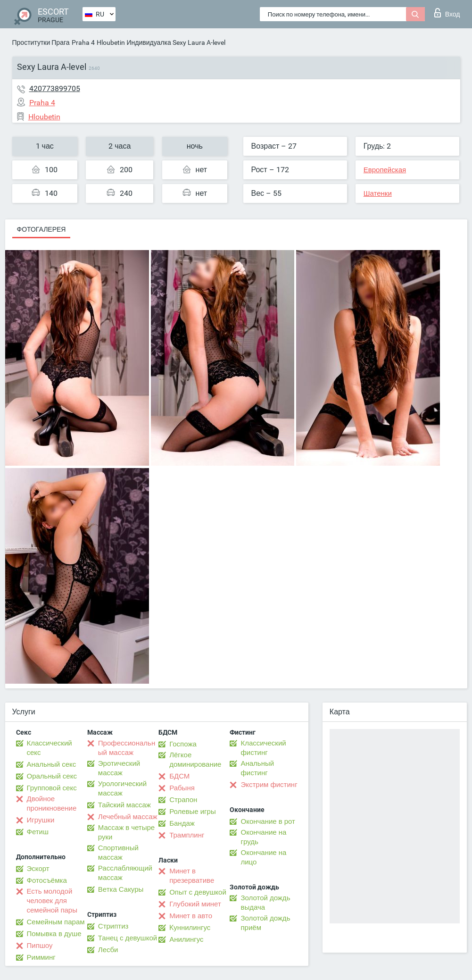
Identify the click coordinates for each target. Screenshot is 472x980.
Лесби (108, 950)
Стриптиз (113, 926)
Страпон (183, 800)
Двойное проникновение (52, 804)
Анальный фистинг (257, 768)
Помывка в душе (54, 934)
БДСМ (179, 776)
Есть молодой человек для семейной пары (52, 901)
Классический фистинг (263, 748)
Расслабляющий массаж (125, 873)
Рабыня (182, 788)
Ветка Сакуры (121, 889)
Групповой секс (52, 788)
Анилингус (186, 939)
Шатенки (378, 193)
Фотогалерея (41, 229)
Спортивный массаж (118, 853)
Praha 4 (83, 42)
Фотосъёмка (47, 880)
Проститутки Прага (41, 42)
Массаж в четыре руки (126, 832)
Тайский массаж (124, 805)
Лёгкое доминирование (195, 760)
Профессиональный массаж (127, 748)
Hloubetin (111, 42)
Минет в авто (191, 916)
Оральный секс (52, 776)
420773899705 (55, 88)
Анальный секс (52, 764)
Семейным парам (56, 922)
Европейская (385, 170)
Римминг (41, 957)
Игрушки (41, 820)
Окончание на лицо (263, 857)
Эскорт (38, 869)
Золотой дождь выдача (265, 903)
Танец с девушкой (128, 938)
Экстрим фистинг (269, 785)
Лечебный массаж (128, 817)
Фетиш (38, 832)
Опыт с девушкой (198, 892)
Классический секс (50, 748)
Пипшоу (40, 946)
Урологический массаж (122, 788)
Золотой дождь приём (265, 923)
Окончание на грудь (263, 837)
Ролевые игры (193, 812)
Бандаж (182, 823)
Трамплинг (187, 835)
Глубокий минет (195, 904)
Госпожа (183, 744)
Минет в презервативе (192, 876)
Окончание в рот (268, 821)
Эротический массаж (119, 768)
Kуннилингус (190, 928)
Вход (447, 13)
